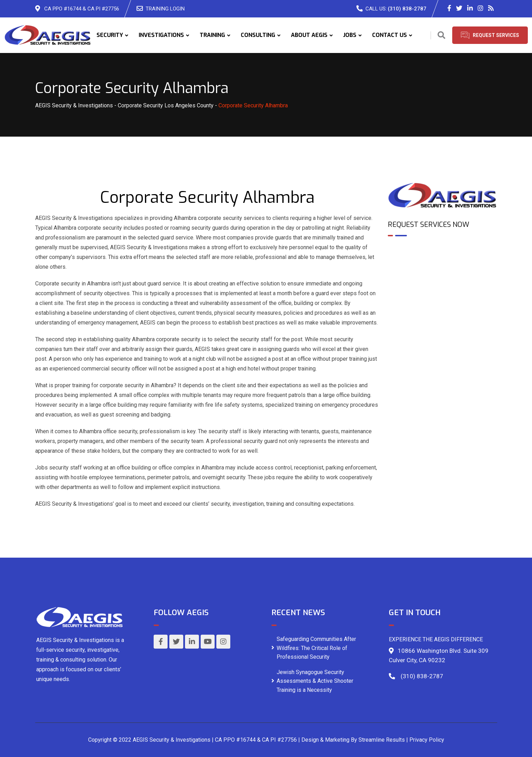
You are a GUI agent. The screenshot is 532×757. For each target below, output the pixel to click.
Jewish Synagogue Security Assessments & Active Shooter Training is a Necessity (315, 681)
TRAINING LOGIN (165, 9)
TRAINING (212, 35)
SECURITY (110, 35)
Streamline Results (382, 740)
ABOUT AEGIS (309, 35)
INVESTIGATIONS (161, 35)
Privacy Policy (427, 740)
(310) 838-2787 (407, 9)
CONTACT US (390, 35)
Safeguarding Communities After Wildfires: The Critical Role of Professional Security (316, 648)
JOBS (350, 35)
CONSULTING (258, 35)
